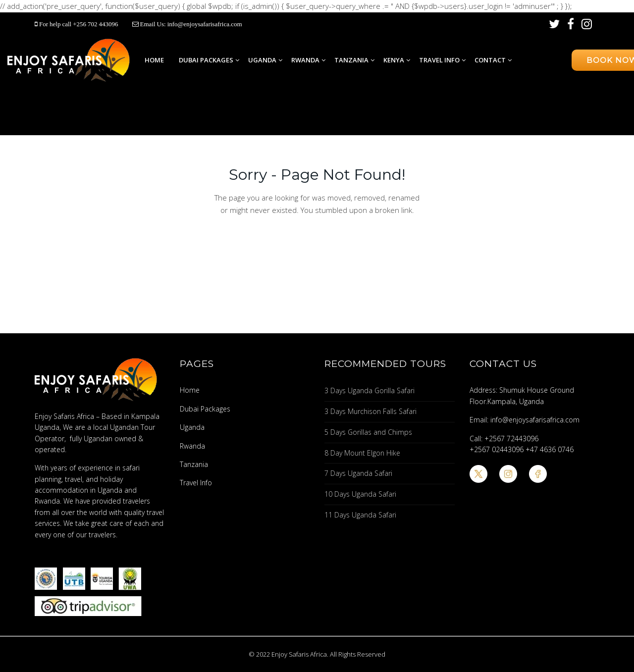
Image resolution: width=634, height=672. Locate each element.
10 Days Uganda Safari (360, 494)
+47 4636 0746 (550, 449)
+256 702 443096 (96, 24)
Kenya (394, 60)
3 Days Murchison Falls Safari (370, 411)
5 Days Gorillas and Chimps (368, 432)
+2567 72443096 (511, 439)
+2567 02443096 (497, 449)
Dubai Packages (206, 60)
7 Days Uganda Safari (358, 473)
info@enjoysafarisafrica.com (205, 24)
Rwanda (305, 60)
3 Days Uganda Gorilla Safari (370, 390)
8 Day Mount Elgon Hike (362, 453)
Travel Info (439, 60)
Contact (490, 60)
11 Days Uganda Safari (360, 515)
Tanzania (351, 60)
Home (154, 60)
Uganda (262, 60)
